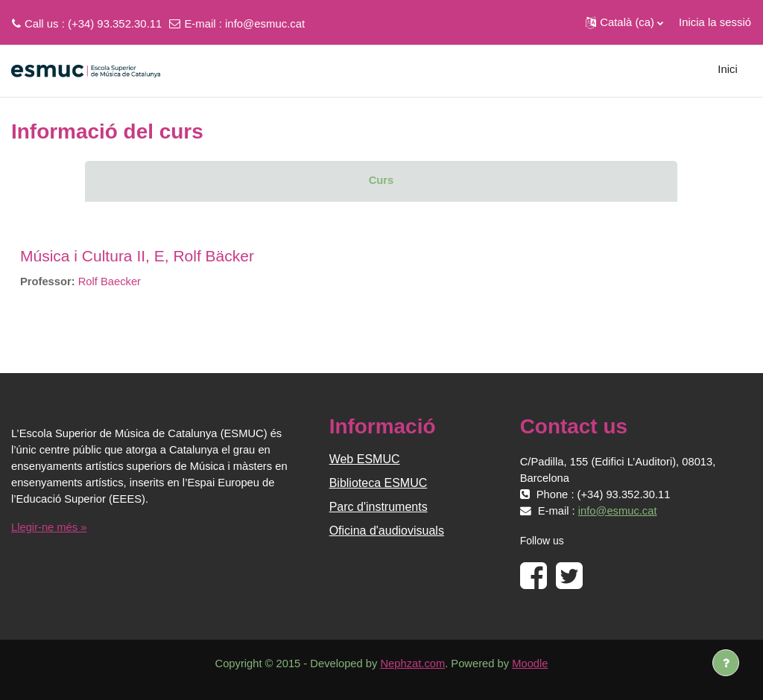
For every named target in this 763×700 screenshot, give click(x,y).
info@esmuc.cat (265, 23)
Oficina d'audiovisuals (387, 531)
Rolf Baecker (111, 281)
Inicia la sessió (715, 22)
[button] (624, 22)
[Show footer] (726, 663)
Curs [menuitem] (381, 180)
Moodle (532, 664)
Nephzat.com (413, 664)
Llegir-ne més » (50, 527)
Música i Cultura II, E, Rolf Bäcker (137, 256)
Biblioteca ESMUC (379, 483)
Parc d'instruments (379, 507)
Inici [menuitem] (728, 69)
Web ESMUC (365, 459)
